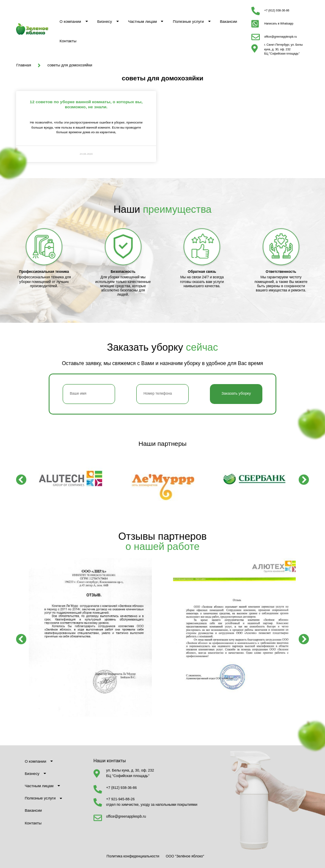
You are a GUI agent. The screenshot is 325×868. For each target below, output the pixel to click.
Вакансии (229, 22)
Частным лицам (146, 21)
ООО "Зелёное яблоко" (185, 856)
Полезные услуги (192, 21)
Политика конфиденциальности (133, 856)
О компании (74, 21)
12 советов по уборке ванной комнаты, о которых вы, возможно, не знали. (86, 104)
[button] (21, 479)
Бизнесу (108, 21)
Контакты (68, 41)
